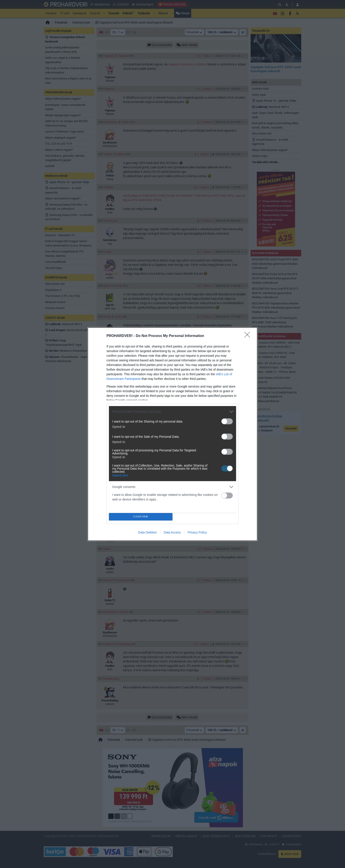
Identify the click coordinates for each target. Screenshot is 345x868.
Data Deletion (148, 532)
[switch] (227, 421)
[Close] (249, 336)
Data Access (172, 532)
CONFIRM (141, 517)
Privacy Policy (197, 532)
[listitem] (172, 412)
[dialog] (172, 434)
